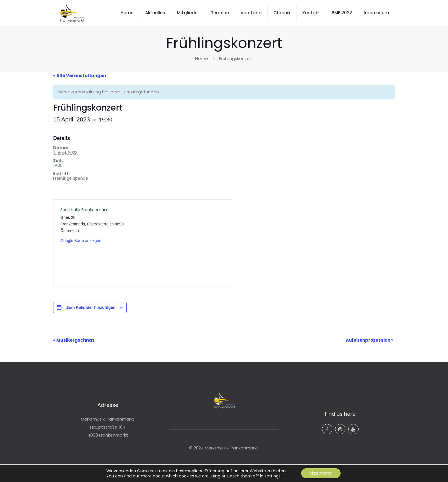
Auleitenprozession (370, 340)
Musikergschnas (74, 340)
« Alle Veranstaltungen (80, 76)
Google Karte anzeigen (81, 241)
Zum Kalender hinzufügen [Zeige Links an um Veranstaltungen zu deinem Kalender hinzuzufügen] (91, 307)
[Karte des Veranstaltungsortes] (184, 243)
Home (202, 58)
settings (272, 476)
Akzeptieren (321, 473)
